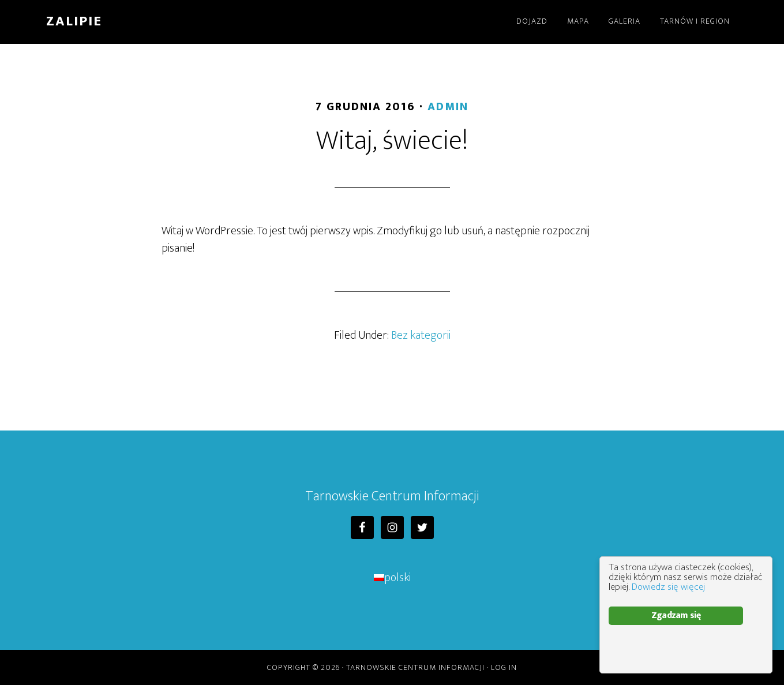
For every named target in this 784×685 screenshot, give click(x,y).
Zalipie (74, 21)
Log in (504, 667)
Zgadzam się (676, 615)
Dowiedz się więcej (668, 587)
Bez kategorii (421, 335)
